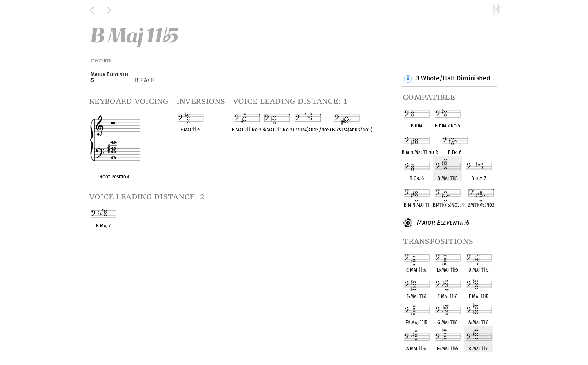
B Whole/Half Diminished (453, 79)
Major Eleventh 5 (442, 223)
